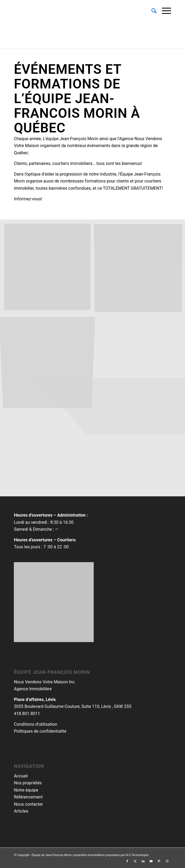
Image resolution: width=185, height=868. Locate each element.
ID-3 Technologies (137, 855)
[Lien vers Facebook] (127, 861)
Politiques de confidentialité (40, 731)
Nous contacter (28, 804)
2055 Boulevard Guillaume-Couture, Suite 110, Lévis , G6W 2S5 (73, 706)
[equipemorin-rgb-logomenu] (77, 11)
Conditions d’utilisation (36, 724)
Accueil (21, 776)
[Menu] (164, 11)
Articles (21, 811)
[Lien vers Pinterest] (159, 861)
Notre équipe (26, 790)
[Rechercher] (151, 11)
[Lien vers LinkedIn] (143, 861)
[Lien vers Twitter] (135, 861)
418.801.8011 (27, 714)
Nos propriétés (28, 783)
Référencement (28, 797)
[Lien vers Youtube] (151, 861)
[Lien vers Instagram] (167, 861)
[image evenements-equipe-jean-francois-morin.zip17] (49, 269)
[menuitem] (151, 11)
